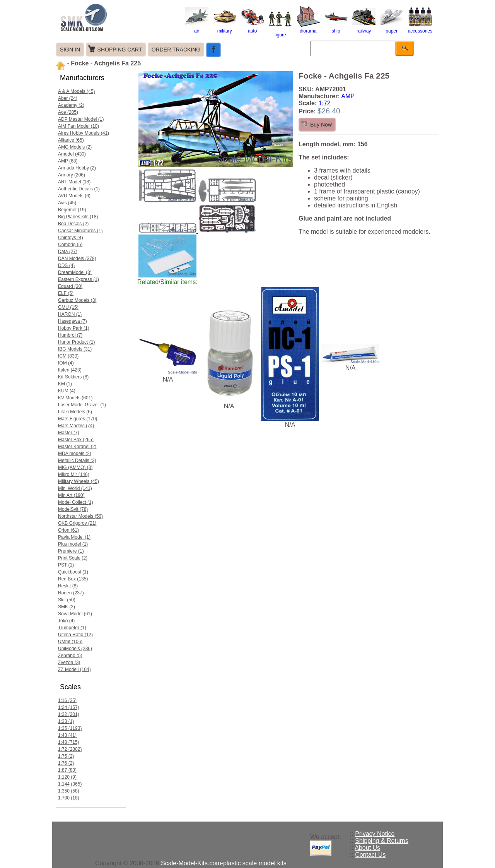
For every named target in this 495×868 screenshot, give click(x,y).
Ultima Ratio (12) (75, 635)
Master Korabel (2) (77, 447)
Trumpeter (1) (72, 628)
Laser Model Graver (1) (82, 405)
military (225, 28)
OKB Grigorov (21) (77, 523)
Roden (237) (71, 593)
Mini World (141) (75, 488)
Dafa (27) (68, 252)
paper (392, 28)
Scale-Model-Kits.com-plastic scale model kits (224, 863)
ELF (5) (66, 293)
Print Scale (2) (73, 558)
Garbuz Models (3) (77, 300)
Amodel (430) (72, 154)
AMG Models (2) (75, 147)
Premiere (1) (71, 551)
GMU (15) (68, 307)
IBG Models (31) (75, 349)
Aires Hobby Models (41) (84, 133)
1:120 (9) (67, 777)
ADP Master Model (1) (81, 119)
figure (280, 32)
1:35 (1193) (70, 728)
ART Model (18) (74, 182)
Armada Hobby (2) (77, 168)
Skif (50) (67, 600)
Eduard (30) (70, 286)
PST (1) (66, 565)
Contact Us (370, 855)
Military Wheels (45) (79, 481)
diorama (308, 28)
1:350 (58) (69, 791)
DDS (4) (66, 265)
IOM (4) (66, 363)
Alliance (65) (71, 140)
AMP (348, 96)
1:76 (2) (66, 763)
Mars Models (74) (76, 426)
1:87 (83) (67, 770)
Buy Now (321, 125)
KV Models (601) (75, 398)
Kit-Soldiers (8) (73, 377)
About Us (367, 848)
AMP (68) (68, 161)
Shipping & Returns (382, 841)
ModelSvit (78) (73, 509)
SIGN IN (70, 50)
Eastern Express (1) (79, 279)
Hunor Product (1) (76, 342)
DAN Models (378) (77, 259)
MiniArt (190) (71, 495)
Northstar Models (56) (80, 516)
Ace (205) (68, 112)
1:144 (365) (70, 784)
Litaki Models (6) (75, 412)
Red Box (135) (73, 579)
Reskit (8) (68, 586)
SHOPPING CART (120, 50)
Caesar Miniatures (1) (80, 231)
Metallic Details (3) (77, 461)
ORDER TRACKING (176, 50)
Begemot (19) (72, 210)
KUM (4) (67, 391)
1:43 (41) (67, 735)
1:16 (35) (67, 700)
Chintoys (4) (71, 238)
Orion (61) (68, 530)
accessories (420, 28)
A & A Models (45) (76, 91)
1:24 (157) (69, 707)
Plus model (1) (73, 544)
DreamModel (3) (75, 272)
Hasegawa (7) (73, 321)
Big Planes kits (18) (78, 217)
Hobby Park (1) (74, 328)
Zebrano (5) (70, 656)
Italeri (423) (70, 370)
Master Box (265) (76, 440)
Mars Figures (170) (78, 419)
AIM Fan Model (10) (79, 126)
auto (253, 28)
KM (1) (65, 384)
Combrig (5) (70, 245)
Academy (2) (71, 105)
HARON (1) (70, 314)
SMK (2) (67, 607)
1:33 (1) (66, 721)
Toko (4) (66, 621)
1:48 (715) (69, 742)
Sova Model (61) (75, 614)
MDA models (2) (75, 454)
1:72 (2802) (70, 749)
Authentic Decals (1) (79, 189)
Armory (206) (72, 175)
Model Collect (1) (76, 502)
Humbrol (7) (70, 335)
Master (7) (69, 433)
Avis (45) (67, 203)
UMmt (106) (70, 642)
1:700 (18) (69, 798)
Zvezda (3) (69, 663)
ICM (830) (68, 356)
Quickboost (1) (73, 572)
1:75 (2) (66, 756)
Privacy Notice (375, 834)
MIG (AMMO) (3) (75, 467)
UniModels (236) (75, 649)
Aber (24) (68, 98)
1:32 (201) (69, 714)
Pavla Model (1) (74, 537)
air (197, 28)
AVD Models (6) (74, 196)
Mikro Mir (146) (74, 474)
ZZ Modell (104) (74, 669)
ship (336, 28)
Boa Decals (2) (73, 224)
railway (364, 28)
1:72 (325, 103)
